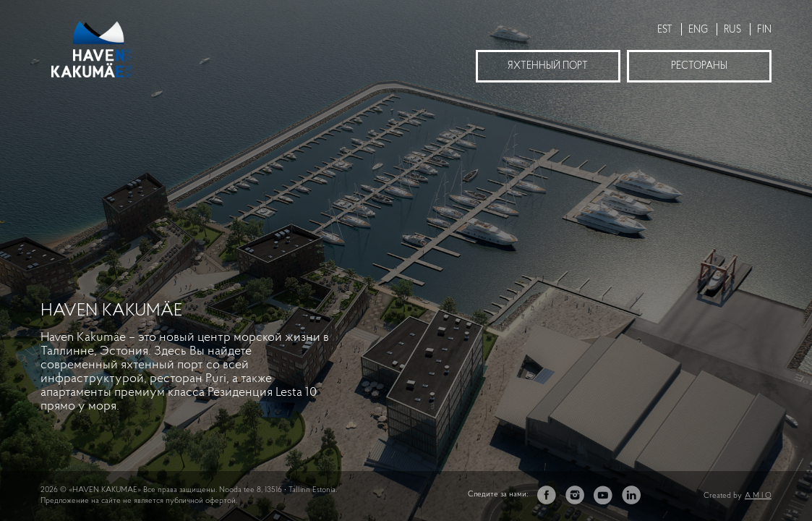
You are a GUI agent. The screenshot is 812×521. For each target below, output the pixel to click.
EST (665, 30)
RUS (732, 30)
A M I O (758, 496)
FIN (764, 30)
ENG (698, 30)
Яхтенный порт (548, 66)
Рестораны (699, 66)
